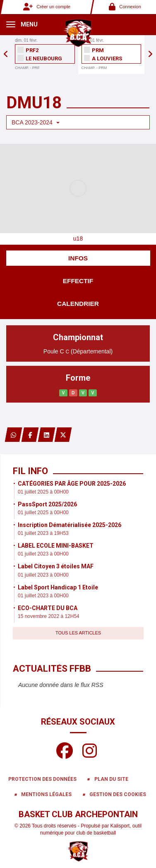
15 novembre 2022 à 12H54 (49, 616)
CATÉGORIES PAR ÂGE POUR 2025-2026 (72, 484)
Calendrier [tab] (78, 304)
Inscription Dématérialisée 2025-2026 (70, 525)
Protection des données (42, 779)
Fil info (30, 471)
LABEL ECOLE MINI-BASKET (56, 546)
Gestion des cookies (118, 794)
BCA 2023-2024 (36, 122)
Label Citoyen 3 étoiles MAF (56, 566)
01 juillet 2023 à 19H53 (43, 533)
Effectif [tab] (78, 281)
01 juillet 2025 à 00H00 (43, 492)
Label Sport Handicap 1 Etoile (58, 587)
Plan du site (111, 779)
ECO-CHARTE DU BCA (48, 608)
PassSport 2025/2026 (47, 504)
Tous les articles (78, 633)
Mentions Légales (46, 794)
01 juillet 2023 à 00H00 (43, 554)
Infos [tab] (78, 258)
